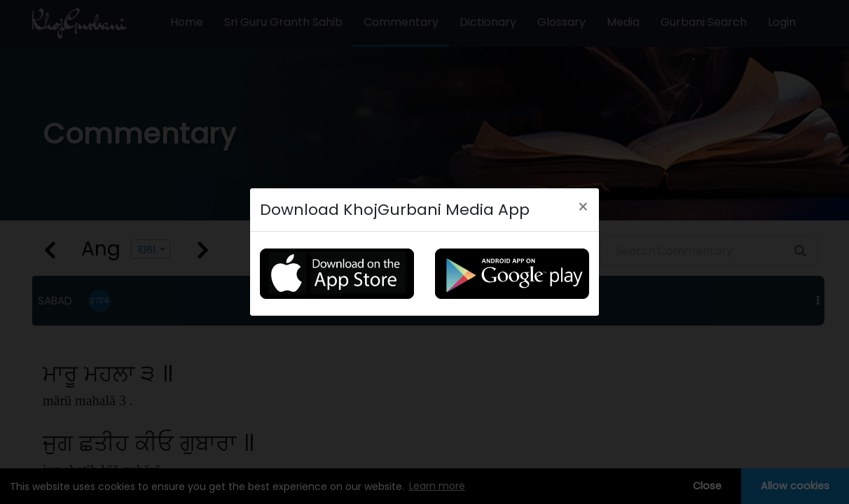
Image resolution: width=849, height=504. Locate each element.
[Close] (583, 204)
